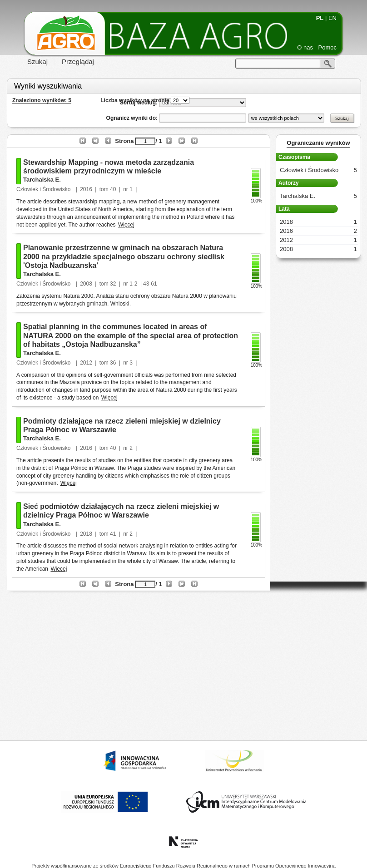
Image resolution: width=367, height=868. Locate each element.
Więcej (126, 225)
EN (332, 18)
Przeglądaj (78, 62)
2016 (86, 189)
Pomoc (327, 47)
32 (113, 284)
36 (113, 363)
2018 (86, 534)
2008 (86, 284)
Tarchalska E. (42, 180)
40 (113, 189)
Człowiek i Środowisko (44, 189)
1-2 (133, 284)
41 (113, 534)
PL (320, 18)
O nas (305, 47)
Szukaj (37, 62)
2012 (86, 363)
